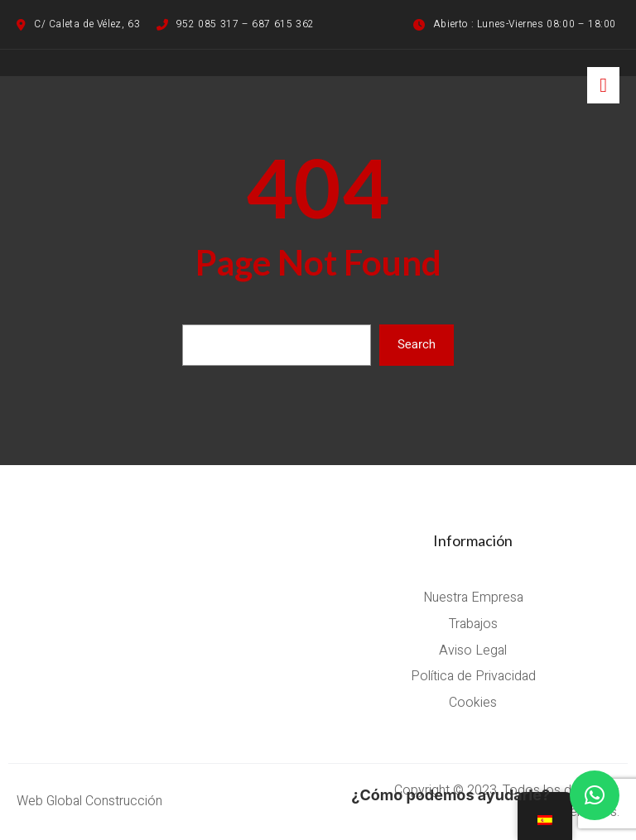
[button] (595, 795)
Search (417, 344)
